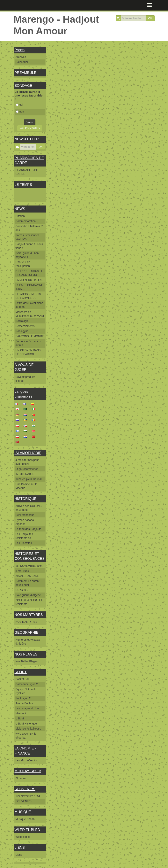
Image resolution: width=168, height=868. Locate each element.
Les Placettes (24, 543)
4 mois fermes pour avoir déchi (27, 462)
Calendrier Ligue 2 (27, 684)
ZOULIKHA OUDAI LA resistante (29, 602)
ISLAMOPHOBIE (28, 453)
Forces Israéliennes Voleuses (27, 237)
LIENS (20, 848)
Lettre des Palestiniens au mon (29, 305)
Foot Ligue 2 (23, 698)
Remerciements (25, 326)
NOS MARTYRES (29, 615)
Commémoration (26, 221)
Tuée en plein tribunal (29, 479)
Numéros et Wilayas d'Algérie (28, 642)
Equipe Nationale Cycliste (26, 691)
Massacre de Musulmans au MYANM (30, 314)
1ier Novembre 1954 (28, 796)
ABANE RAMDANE (27, 576)
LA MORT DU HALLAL (29, 280)
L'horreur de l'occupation (23, 264)
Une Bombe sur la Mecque (26, 486)
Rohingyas (22, 331)
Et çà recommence (27, 469)
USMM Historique (26, 724)
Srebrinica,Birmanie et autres (29, 343)
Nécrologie (22, 321)
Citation (20, 216)
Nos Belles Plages (27, 661)
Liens (19, 855)
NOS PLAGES (26, 654)
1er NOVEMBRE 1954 (29, 566)
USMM (20, 718)
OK (150, 18)
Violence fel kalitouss (28, 729)
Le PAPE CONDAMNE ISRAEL (29, 287)
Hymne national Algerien (25, 522)
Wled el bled (23, 837)
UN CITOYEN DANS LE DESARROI (28, 352)
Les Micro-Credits (26, 760)
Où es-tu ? (22, 590)
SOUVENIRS (25, 789)
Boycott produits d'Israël (25, 379)
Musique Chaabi (25, 819)
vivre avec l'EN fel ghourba (26, 736)
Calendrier (22, 62)
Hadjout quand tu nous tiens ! (29, 246)
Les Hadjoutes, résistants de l (25, 536)
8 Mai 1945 (22, 571)
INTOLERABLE (25, 474)
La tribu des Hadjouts (28, 529)
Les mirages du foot (28, 708)
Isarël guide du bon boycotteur (27, 255)
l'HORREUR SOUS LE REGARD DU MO (29, 273)
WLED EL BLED (27, 830)
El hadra (21, 778)
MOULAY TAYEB (28, 771)
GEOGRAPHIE (26, 632)
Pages (20, 50)
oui (20, 105)
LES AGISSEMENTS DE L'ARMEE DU (28, 296)
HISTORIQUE (26, 499)
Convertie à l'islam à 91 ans (30, 228)
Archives (21, 57)
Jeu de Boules (24, 703)
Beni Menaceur (25, 515)
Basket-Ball (22, 679)
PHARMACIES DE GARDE (27, 172)
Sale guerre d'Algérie (28, 595)
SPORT (21, 672)
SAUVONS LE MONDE (30, 336)
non (20, 112)
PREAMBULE (26, 73)
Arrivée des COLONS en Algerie (29, 508)
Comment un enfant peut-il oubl (28, 583)
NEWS (20, 209)
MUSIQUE (23, 812)
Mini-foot (21, 713)
